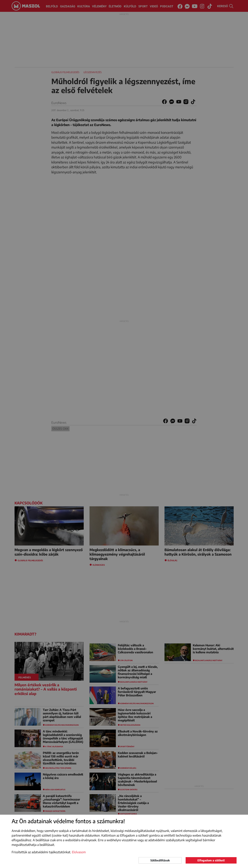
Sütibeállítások (160, 860)
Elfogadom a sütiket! (211, 860)
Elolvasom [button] (79, 852)
